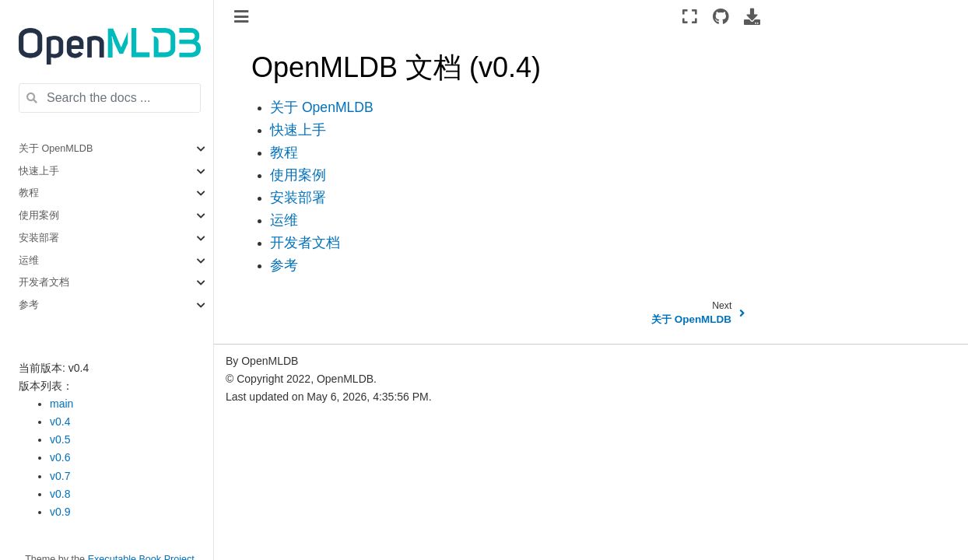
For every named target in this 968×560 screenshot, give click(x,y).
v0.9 (60, 512)
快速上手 (39, 171)
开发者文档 (44, 282)
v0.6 (60, 457)
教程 (29, 193)
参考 (29, 305)
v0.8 (60, 494)
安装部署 (39, 238)
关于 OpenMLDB (56, 149)
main (61, 404)
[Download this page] (752, 16)
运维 (29, 261)
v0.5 (60, 439)
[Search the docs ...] (110, 98)
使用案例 (39, 215)
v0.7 (60, 476)
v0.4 (60, 422)
